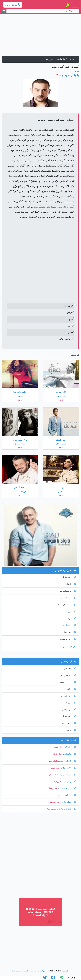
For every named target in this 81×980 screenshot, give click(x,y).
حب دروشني (68, 723)
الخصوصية (16, 971)
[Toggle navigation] (75, 5)
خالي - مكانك (68, 768)
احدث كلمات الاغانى (68, 740)
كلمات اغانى (61, 59)
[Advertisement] (40, 36)
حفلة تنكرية (68, 802)
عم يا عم (70, 612)
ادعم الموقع (42, 971)
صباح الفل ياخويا (67, 605)
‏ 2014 (58, 75)
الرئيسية (73, 59)
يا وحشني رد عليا (66, 788)
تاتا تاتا (71, 689)
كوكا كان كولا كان (66, 809)
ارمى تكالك (69, 577)
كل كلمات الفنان (69, 647)
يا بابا (71, 795)
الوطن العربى (68, 591)
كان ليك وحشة (67, 761)
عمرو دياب (62, 795)
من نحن (33, 971)
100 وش (70, 669)
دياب (77, 71)
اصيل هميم (56, 768)
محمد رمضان (54, 775)
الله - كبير (69, 747)
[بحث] (4, 11)
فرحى (71, 618)
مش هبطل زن (68, 632)
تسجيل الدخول (13, 5)
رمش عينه (69, 782)
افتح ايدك (70, 584)
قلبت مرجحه (68, 675)
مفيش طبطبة (68, 775)
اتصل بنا (25, 971)
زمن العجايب (68, 598)
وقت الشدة (69, 754)
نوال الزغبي (58, 747)
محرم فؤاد (58, 782)
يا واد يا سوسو (70, 75)
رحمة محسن (56, 802)
